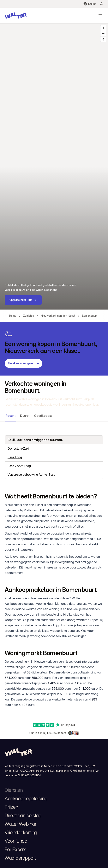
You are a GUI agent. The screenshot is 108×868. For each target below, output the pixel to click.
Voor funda (16, 841)
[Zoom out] (103, 33)
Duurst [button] (25, 416)
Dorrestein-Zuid (18, 448)
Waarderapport (20, 858)
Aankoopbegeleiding (26, 799)
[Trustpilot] (54, 725)
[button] (16, 15)
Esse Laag (15, 457)
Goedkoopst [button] (43, 416)
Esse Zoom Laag (19, 466)
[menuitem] (101, 4)
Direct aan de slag (23, 816)
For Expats (15, 849)
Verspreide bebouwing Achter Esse (31, 475)
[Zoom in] (103, 28)
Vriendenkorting (21, 832)
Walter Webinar (20, 824)
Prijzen (11, 807)
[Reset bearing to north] (103, 39)
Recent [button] (10, 416)
